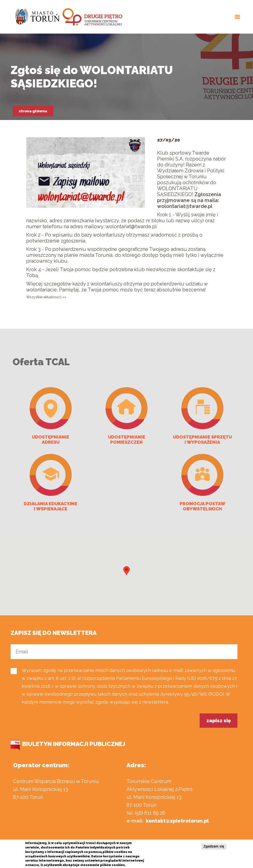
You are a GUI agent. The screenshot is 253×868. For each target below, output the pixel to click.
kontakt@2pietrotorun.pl (177, 821)
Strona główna (33, 111)
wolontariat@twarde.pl (185, 206)
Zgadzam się (214, 846)
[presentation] (48, 723)
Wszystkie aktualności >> (46, 297)
